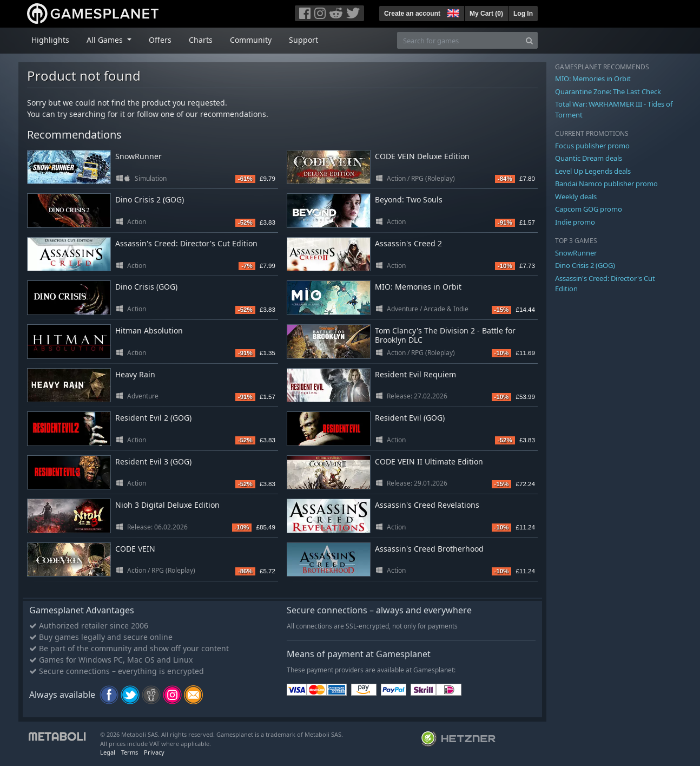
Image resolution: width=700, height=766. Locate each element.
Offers (160, 40)
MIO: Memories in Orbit (418, 287)
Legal (108, 752)
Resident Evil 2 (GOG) (153, 418)
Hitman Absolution (149, 330)
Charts (201, 40)
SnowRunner (138, 156)
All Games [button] (106, 40)
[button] (452, 12)
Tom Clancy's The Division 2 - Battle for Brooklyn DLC (445, 335)
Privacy (154, 752)
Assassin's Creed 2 (408, 243)
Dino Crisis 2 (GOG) (150, 199)
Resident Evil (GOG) (410, 418)
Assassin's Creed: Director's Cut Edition (186, 243)
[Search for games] (459, 40)
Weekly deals (576, 197)
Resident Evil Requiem (415, 374)
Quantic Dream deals (589, 158)
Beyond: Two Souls (409, 199)
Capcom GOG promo (589, 209)
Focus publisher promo (592, 146)
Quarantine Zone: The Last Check (608, 91)
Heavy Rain (135, 374)
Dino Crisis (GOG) (146, 287)
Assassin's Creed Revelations (427, 505)
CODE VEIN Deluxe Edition (422, 156)
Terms (130, 752)
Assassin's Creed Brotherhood (429, 549)
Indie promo (575, 222)
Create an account (412, 14)
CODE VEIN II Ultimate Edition (429, 461)
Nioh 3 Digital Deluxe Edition (167, 505)
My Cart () (486, 14)
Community (251, 40)
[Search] (529, 40)
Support (303, 40)
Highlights (50, 40)
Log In (523, 14)
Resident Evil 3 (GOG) (153, 461)
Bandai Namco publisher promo (606, 184)
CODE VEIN (135, 549)
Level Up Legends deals (593, 171)
